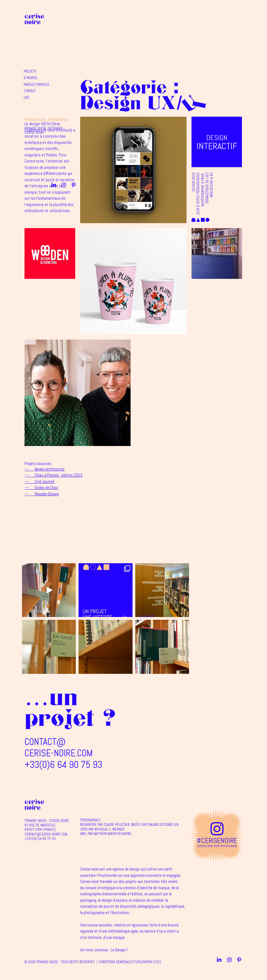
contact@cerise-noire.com (59, 747)
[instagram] (231, 18)
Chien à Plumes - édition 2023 (53, 475)
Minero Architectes (44, 469)
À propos (86, 22)
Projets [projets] (86, 16)
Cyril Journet (40, 481)
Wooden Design (42, 494)
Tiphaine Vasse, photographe (158, 9)
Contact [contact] (85, 35)
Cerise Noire (34, 19)
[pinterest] (241, 18)
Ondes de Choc (41, 488)
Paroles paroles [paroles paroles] (92, 29)
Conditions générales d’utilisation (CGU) (130, 962)
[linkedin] (221, 18)
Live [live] (82, 42)
